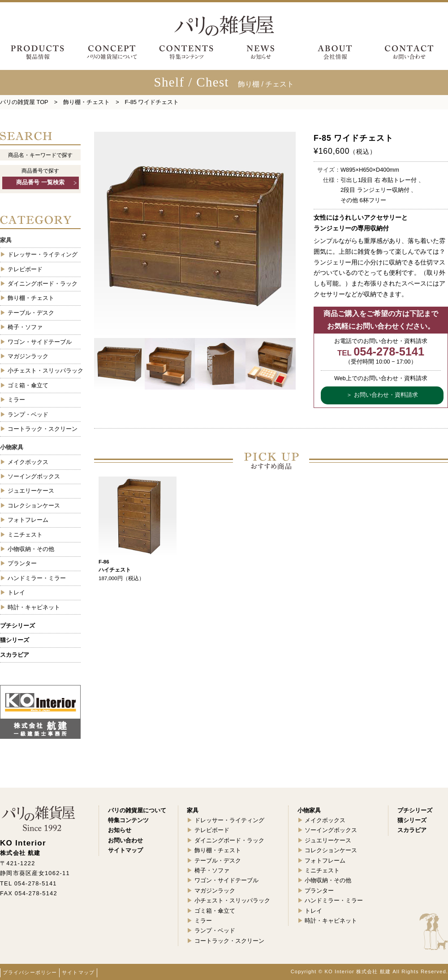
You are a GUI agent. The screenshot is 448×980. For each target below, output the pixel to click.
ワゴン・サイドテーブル (40, 342)
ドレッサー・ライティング (43, 254)
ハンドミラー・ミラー (37, 578)
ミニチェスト (25, 535)
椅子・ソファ (25, 327)
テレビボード (25, 269)
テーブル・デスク (31, 313)
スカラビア (15, 655)
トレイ (16, 592)
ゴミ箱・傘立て (28, 385)
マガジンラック (28, 356)
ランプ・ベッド (28, 414)
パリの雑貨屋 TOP (24, 102)
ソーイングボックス (34, 476)
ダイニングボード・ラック (43, 284)
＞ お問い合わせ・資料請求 (382, 395)
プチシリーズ (17, 626)
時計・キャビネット (34, 607)
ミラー (16, 400)
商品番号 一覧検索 (40, 182)
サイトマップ (78, 972)
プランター (22, 563)
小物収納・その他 (31, 549)
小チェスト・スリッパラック (44, 371)
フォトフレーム (28, 520)
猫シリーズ (15, 640)
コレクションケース (34, 505)
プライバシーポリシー (30, 972)
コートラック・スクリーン (43, 429)
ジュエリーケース (31, 491)
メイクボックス (28, 462)
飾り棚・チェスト (86, 102)
